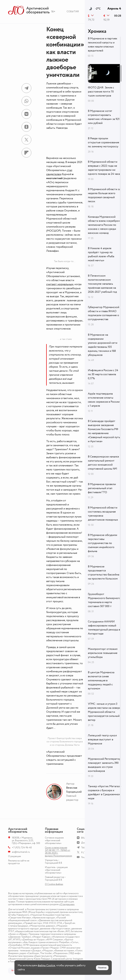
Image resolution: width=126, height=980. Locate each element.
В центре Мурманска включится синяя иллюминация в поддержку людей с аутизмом (101, 680)
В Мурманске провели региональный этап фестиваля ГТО (102, 488)
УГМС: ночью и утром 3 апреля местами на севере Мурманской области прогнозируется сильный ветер (104, 712)
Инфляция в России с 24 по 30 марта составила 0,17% (103, 374)
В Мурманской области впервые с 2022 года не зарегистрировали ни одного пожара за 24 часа (104, 168)
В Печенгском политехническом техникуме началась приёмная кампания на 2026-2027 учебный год (102, 284)
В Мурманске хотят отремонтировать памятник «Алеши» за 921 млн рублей (104, 117)
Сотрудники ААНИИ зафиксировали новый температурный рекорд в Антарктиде (104, 628)
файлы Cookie (46, 965)
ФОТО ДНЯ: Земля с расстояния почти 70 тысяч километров (101, 92)
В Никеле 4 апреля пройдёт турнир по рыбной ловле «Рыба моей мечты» (101, 254)
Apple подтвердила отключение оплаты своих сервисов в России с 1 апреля (104, 400)
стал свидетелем (59, 172)
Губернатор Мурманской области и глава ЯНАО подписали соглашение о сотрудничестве (104, 313)
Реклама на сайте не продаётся (19, 862)
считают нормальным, (60, 284)
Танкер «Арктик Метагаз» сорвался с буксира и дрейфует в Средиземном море (105, 792)
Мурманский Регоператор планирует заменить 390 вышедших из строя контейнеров (104, 765)
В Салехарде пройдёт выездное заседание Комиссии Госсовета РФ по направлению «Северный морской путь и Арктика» (104, 431)
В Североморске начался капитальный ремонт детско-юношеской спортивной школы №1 (103, 463)
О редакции (15, 856)
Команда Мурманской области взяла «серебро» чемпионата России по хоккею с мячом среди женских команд (104, 225)
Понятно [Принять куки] (102, 968)
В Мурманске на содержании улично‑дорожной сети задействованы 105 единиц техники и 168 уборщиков (103, 345)
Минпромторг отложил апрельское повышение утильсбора (103, 653)
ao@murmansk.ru (21, 852)
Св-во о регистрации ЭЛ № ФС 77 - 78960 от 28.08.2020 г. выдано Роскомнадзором (58, 852)
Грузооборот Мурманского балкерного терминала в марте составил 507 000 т (104, 600)
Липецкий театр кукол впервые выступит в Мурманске (102, 740)
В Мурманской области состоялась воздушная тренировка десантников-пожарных (103, 514)
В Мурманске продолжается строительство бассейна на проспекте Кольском (104, 573)
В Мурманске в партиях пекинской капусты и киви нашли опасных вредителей (103, 45)
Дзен (84, 843)
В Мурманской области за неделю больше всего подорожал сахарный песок (104, 195)
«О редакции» (67, 904)
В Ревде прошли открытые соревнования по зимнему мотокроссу (103, 142)
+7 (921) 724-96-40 (22, 848)
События (73, 12)
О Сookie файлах (54, 884)
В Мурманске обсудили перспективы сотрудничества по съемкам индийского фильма (102, 543)
